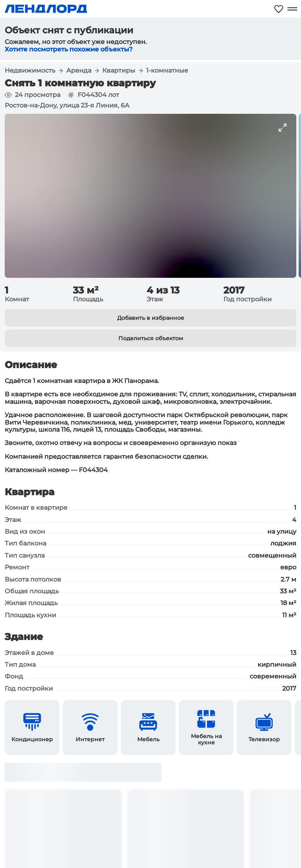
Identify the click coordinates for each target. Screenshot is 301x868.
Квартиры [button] (119, 71)
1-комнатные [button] (167, 71)
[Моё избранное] (279, 9)
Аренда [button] (79, 71)
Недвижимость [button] (30, 71)
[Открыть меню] (292, 9)
